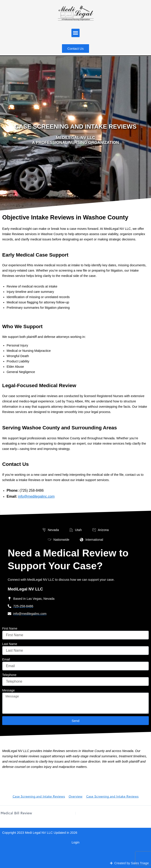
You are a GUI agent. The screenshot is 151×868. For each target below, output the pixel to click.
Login (76, 842)
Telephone (9, 675)
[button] (76, 33)
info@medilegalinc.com (36, 496)
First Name (10, 628)
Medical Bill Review (16, 813)
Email (6, 659)
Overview (75, 796)
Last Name (10, 644)
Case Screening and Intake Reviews (39, 796)
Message (8, 690)
